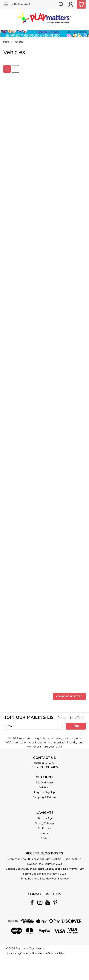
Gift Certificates (45, 783)
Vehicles (19, 42)
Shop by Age (45, 818)
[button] (44, 34)
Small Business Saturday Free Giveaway (44, 879)
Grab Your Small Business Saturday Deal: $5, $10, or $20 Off (44, 859)
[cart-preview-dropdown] (80, 4)
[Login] (71, 5)
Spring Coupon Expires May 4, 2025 (44, 874)
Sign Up (50, 792)
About (44, 838)
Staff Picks (44, 828)
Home (6, 42)
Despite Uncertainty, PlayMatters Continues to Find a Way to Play (45, 869)
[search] (61, 5)
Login (38, 792)
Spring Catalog (44, 823)
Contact (44, 833)
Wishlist (44, 788)
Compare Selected (69, 696)
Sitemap (41, 949)
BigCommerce (24, 953)
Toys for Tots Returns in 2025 (44, 864)
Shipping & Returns (45, 797)
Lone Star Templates (53, 953)
